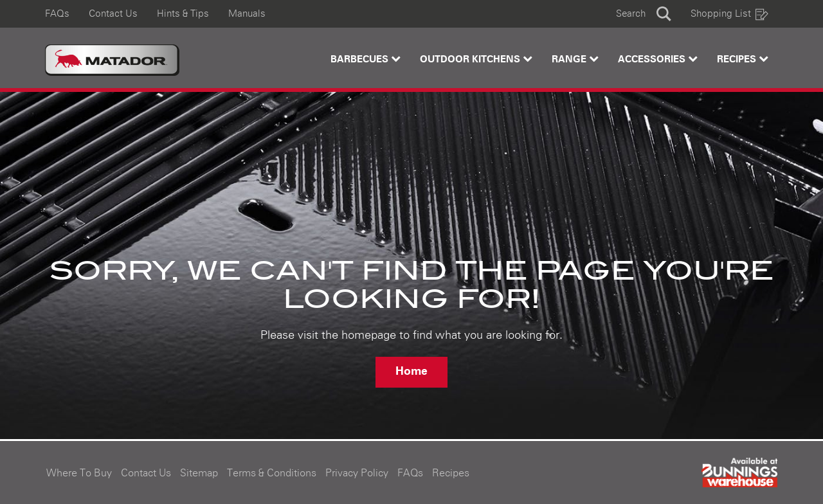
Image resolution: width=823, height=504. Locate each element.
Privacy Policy (357, 473)
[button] (644, 14)
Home (411, 372)
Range (575, 59)
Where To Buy (79, 473)
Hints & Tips (183, 14)
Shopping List (730, 14)
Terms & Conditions (272, 473)
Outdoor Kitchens (476, 59)
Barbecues (366, 59)
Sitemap (199, 473)
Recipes (743, 59)
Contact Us (113, 14)
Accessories (658, 59)
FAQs (57, 14)
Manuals (247, 14)
